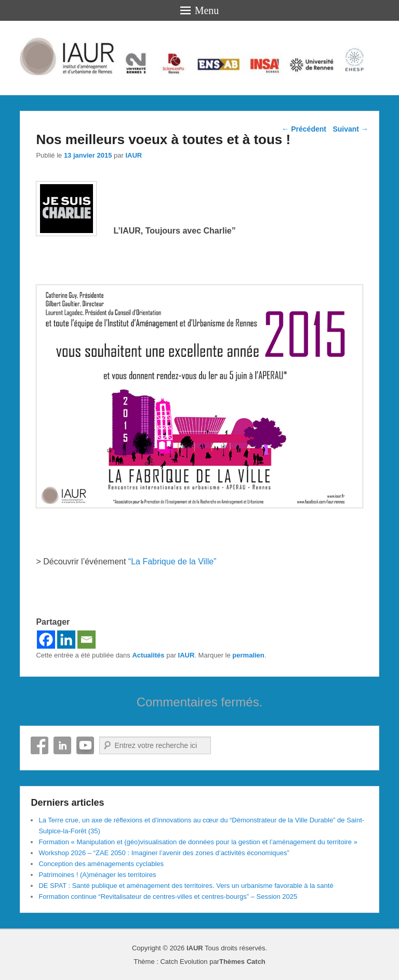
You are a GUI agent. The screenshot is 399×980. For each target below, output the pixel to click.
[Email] (87, 640)
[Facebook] (46, 640)
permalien (248, 655)
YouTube (85, 745)
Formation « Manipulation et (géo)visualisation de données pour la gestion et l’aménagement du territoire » (198, 842)
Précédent (304, 129)
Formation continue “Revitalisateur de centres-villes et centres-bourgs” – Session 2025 (168, 897)
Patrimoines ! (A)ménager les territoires (97, 875)
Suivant (350, 129)
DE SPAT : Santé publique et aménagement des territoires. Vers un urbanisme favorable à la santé (186, 886)
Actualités (148, 655)
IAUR (134, 155)
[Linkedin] (66, 640)
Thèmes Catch (242, 962)
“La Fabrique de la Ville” (172, 562)
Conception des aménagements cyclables (101, 864)
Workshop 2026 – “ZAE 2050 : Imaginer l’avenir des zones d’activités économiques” (164, 853)
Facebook (39, 745)
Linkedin (62, 745)
